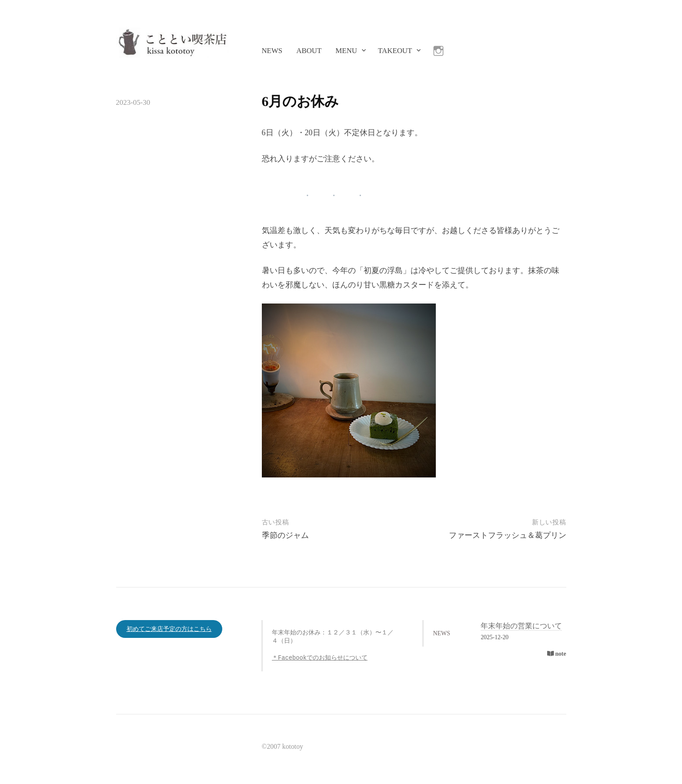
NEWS (272, 51)
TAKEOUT (395, 51)
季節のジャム (285, 535)
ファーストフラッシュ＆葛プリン (508, 535)
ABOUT (309, 51)
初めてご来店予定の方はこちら (169, 629)
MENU (346, 51)
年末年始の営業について (521, 626)
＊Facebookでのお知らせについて (320, 658)
